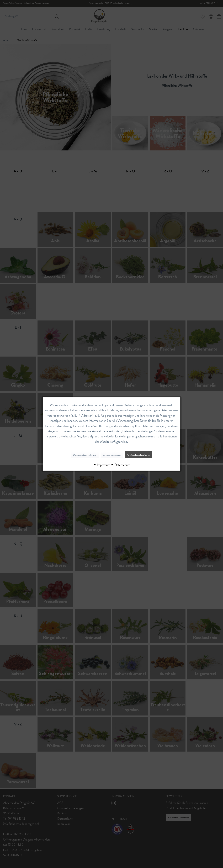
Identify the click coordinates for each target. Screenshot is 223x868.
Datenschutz (120, 465)
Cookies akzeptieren (112, 455)
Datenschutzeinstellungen (85, 455)
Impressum (102, 465)
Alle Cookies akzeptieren (138, 455)
